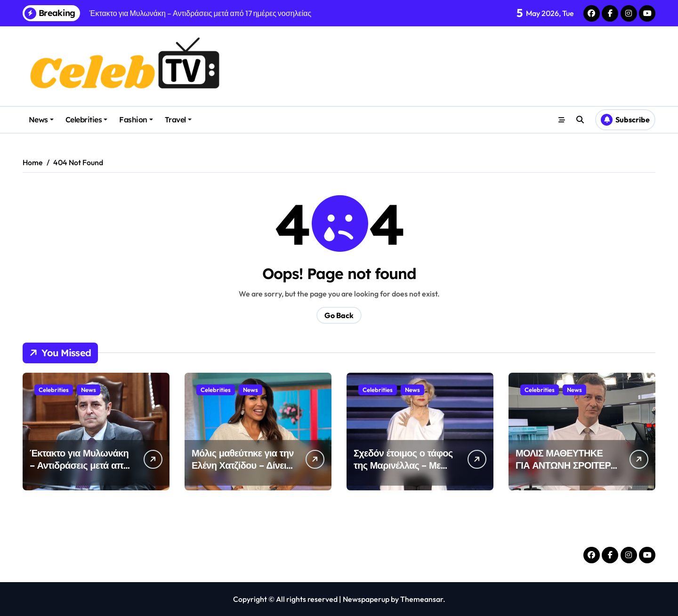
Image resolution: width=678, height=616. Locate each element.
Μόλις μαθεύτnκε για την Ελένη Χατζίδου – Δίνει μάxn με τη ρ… (243, 465)
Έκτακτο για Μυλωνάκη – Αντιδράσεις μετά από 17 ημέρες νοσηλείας (79, 465)
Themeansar (422, 599)
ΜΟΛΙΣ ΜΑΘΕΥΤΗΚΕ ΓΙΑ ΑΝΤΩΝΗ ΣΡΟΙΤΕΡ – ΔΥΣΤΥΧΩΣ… (567, 465)
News (41, 120)
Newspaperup (366, 599)
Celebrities (87, 120)
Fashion (136, 120)
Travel (178, 120)
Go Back (339, 315)
